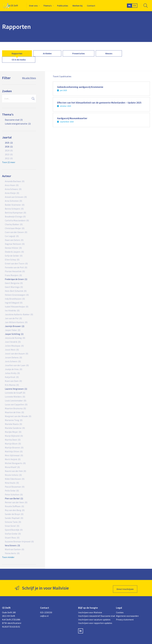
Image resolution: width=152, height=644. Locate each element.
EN (135, 5)
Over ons (33, 6)
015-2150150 (46, 610)
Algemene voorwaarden (127, 614)
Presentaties (79, 53)
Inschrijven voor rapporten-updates (95, 621)
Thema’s (47, 6)
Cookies (120, 610)
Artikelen (47, 53)
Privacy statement (125, 617)
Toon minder (8, 557)
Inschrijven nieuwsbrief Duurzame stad (95, 614)
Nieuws (109, 53)
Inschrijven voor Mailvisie (90, 610)
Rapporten (17, 53)
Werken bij (77, 6)
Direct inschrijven (125, 587)
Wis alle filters (29, 78)
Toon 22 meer (9, 162)
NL (130, 5)
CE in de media (19, 60)
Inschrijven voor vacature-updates (94, 617)
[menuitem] (34, 6)
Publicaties (63, 6)
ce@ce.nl (44, 614)
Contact (91, 6)
